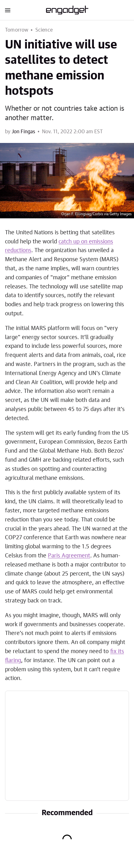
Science (44, 30)
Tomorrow (17, 30)
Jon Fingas (23, 132)
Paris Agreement (69, 556)
